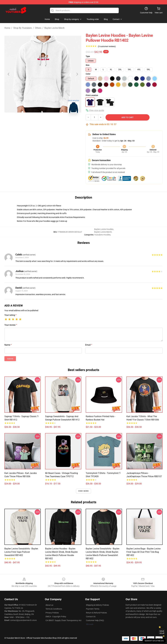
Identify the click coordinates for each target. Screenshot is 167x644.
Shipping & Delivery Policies (97, 605)
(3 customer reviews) (107, 46)
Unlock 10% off (162, 632)
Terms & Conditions (54, 609)
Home (7, 28)
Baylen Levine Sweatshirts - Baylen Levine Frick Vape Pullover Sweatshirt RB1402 (21, 552)
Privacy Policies (52, 613)
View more (84, 491)
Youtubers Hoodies (102, 235)
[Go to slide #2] (43, 121)
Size (88, 65)
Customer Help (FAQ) (95, 620)
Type (88, 56)
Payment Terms (93, 609)
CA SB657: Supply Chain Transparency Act (63, 620)
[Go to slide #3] (57, 121)
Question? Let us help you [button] (154, 641)
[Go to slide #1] (29, 121)
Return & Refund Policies (96, 613)
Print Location (92, 95)
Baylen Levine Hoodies (104, 229)
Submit (10, 359)
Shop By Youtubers (23, 28)
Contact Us (91, 617)
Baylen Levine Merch (54, 28)
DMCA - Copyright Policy (56, 617)
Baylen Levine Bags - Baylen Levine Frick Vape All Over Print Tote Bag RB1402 (143, 552)
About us (49, 605)
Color (88, 74)
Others (38, 28)
